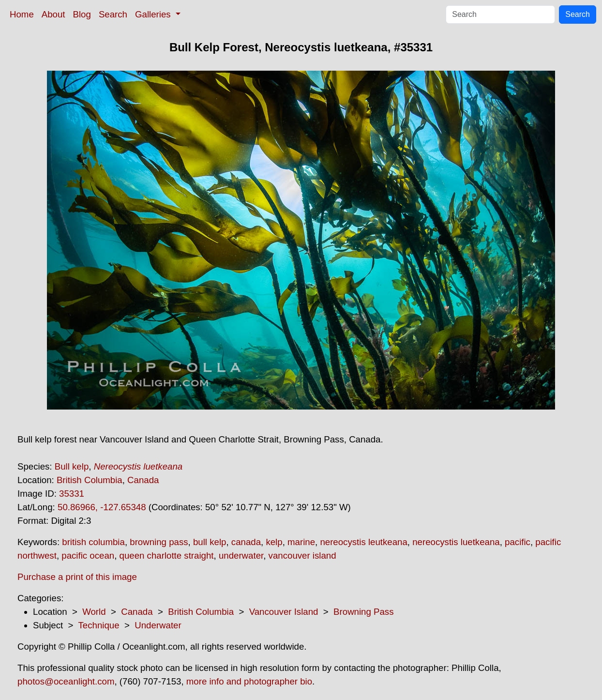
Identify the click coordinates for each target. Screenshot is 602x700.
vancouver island (302, 555)
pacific (518, 542)
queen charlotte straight (167, 555)
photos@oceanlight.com (66, 681)
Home (22, 14)
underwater (241, 555)
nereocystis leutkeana (363, 542)
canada (246, 542)
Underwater (158, 625)
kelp (274, 542)
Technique (99, 625)
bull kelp (210, 542)
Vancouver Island (284, 612)
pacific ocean (88, 555)
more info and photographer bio (249, 681)
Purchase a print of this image (77, 577)
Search (113, 14)
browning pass (159, 542)
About (53, 14)
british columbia (93, 542)
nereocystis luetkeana (456, 542)
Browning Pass (363, 612)
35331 (72, 494)
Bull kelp (72, 466)
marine (301, 542)
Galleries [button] (154, 14)
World (94, 612)
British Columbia (90, 480)
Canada (143, 480)
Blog (82, 14)
